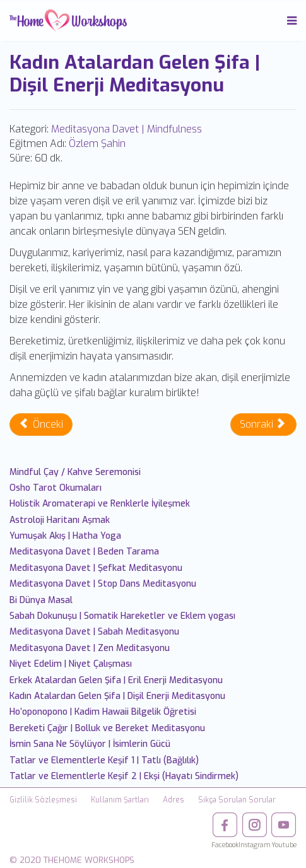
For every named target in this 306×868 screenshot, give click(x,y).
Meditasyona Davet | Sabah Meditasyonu (94, 632)
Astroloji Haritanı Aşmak (60, 520)
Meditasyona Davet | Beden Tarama (84, 552)
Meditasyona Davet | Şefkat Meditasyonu (96, 568)
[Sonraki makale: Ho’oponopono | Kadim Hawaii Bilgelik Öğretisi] (263, 425)
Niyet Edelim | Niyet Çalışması (71, 664)
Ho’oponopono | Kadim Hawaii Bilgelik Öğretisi (103, 712)
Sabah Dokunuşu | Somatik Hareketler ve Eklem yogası (122, 616)
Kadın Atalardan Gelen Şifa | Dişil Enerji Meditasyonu (117, 696)
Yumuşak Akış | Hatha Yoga (65, 536)
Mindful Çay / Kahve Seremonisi (75, 472)
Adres (174, 800)
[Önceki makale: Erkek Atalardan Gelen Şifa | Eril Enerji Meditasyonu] (41, 425)
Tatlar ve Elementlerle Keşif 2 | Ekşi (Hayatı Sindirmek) (124, 776)
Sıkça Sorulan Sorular (237, 800)
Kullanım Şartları (120, 800)
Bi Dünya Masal (41, 600)
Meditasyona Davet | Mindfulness (127, 129)
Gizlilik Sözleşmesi (43, 800)
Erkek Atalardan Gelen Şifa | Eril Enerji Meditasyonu (116, 680)
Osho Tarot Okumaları (56, 488)
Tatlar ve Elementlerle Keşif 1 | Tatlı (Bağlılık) (104, 760)
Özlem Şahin (97, 144)
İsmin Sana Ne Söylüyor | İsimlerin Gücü (90, 744)
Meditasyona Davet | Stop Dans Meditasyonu (103, 584)
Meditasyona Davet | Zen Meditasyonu (90, 648)
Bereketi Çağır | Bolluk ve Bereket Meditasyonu (107, 728)
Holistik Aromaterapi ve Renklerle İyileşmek (100, 504)
